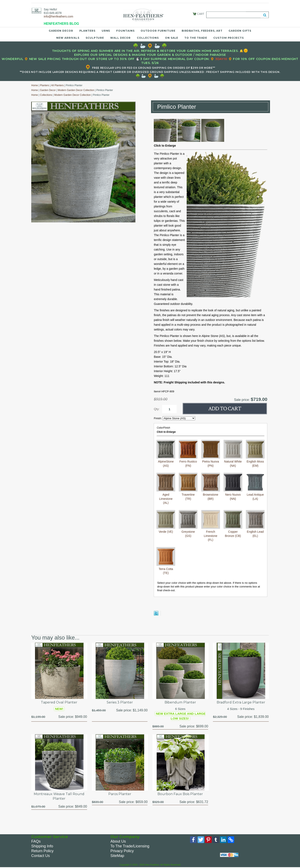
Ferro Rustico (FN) (188, 462)
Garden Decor (61, 31)
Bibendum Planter (180, 702)
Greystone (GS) (188, 532)
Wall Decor (120, 38)
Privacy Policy (122, 851)
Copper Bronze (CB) (233, 532)
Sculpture (95, 38)
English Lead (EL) (255, 532)
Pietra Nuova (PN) (211, 462)
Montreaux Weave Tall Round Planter (59, 796)
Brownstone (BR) (211, 494)
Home (35, 85)
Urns (106, 31)
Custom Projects (229, 38)
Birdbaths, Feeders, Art (202, 31)
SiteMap (117, 856)
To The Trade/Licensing (130, 846)
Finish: (158, 418)
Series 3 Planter (120, 702)
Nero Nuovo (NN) (233, 494)
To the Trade (196, 38)
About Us (118, 841)
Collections (148, 38)
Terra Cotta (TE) (166, 569)
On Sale (172, 38)
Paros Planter (120, 794)
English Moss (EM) (255, 462)
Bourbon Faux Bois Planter (180, 794)
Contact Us (41, 856)
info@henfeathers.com (58, 16)
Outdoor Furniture (158, 31)
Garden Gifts (240, 31)
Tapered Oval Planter (59, 702)
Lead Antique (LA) (255, 494)
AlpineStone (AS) (166, 462)
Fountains (125, 31)
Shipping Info (42, 846)
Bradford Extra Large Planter (241, 702)
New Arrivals (68, 38)
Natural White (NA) (233, 462)
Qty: (157, 409)
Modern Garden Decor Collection (76, 90)
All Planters (57, 85)
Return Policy (42, 851)
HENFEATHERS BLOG (61, 24)
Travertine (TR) (188, 494)
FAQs (36, 841)
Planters (87, 31)
